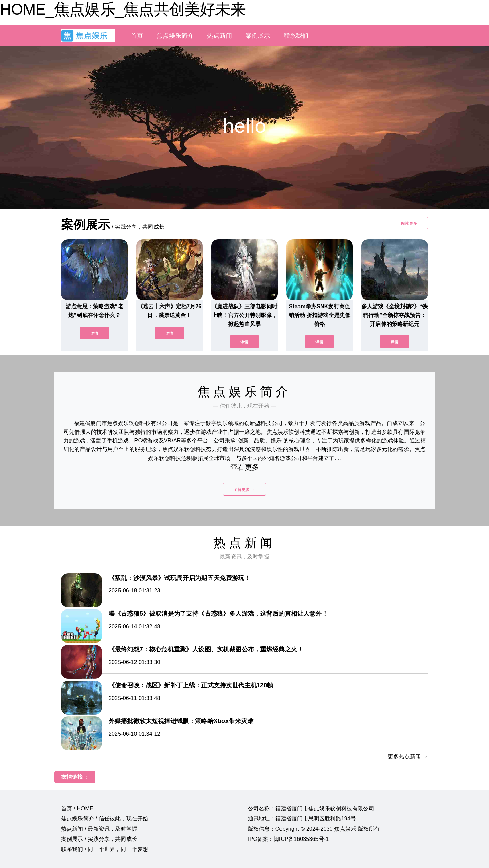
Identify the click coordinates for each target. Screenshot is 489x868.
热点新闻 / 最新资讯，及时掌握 (99, 829)
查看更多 (245, 467)
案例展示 (258, 36)
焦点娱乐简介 (175, 36)
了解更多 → (244, 490)
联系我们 (296, 36)
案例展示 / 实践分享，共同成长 (99, 839)
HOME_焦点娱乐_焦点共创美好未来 (123, 9)
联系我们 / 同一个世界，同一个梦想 (105, 849)
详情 (94, 333)
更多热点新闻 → (408, 756)
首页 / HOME (77, 808)
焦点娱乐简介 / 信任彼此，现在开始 (105, 819)
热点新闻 (220, 36)
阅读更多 (409, 223)
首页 (137, 36)
